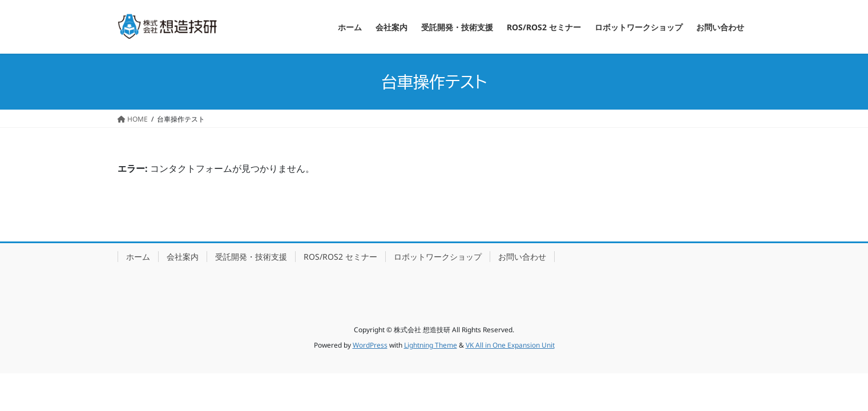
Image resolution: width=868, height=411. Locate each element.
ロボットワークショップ (438, 257)
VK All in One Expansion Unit (510, 345)
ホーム (138, 257)
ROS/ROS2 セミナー (340, 257)
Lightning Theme (431, 345)
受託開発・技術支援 (251, 257)
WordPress (370, 345)
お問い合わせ (522, 257)
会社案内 (183, 257)
